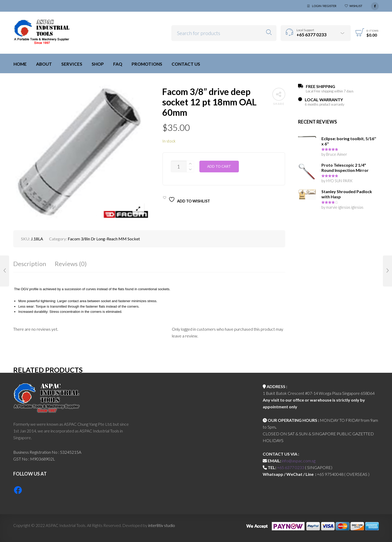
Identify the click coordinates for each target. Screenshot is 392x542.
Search (269, 32)
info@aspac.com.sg (299, 461)
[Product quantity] (179, 167)
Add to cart (219, 166)
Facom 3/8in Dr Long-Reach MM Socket (104, 239)
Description (30, 264)
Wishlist (356, 6)
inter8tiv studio (162, 525)
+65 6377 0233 (291, 467)
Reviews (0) (71, 264)
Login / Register (324, 6)
